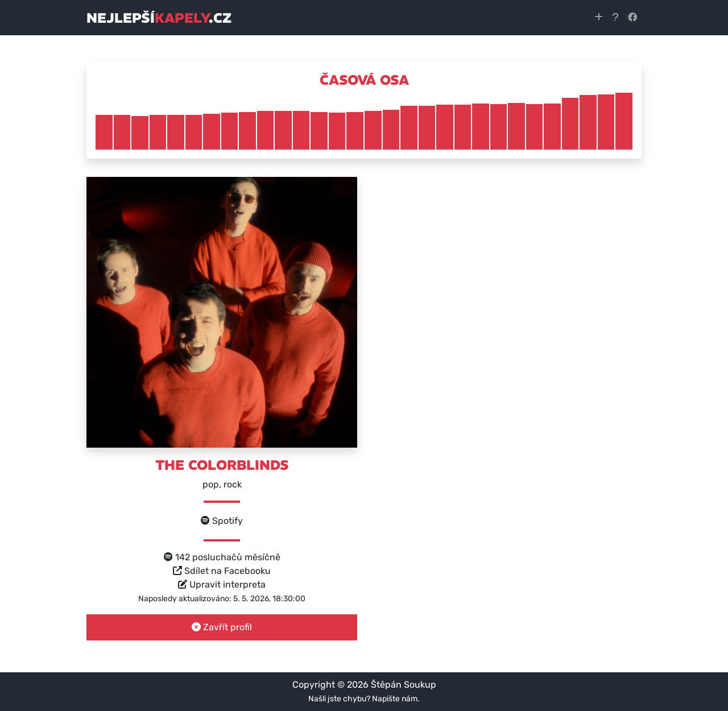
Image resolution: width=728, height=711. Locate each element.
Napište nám (395, 699)
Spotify (222, 521)
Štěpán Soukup (404, 685)
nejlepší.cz (159, 18)
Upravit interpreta (222, 584)
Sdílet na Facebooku (222, 571)
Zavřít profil (222, 627)
